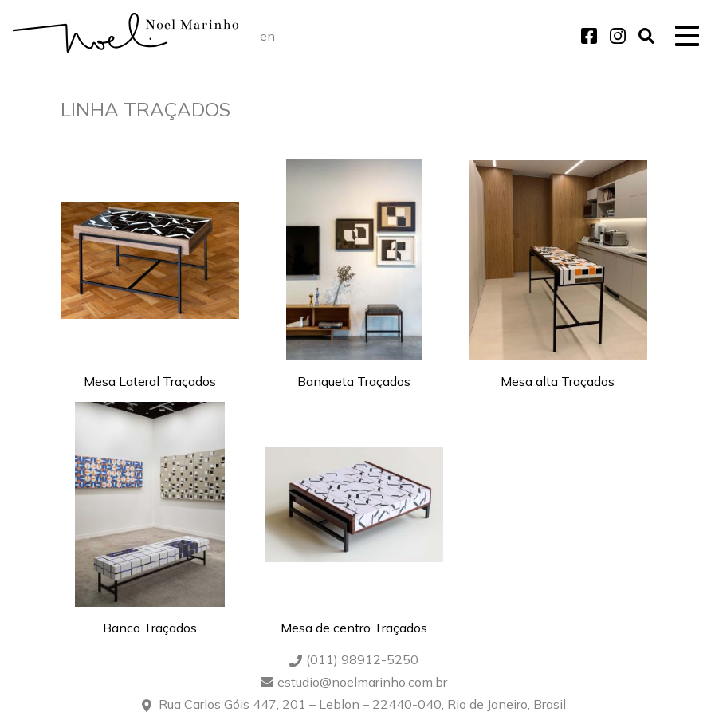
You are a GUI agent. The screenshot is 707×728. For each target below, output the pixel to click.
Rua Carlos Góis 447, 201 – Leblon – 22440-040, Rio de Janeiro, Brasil (362, 704)
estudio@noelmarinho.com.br (362, 682)
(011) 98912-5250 (362, 659)
